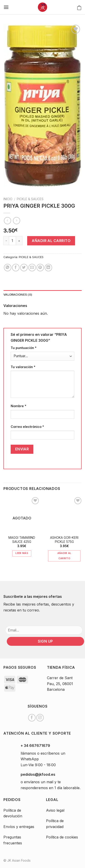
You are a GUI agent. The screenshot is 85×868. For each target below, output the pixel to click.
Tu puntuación (24, 348)
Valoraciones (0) (18, 295)
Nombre (18, 406)
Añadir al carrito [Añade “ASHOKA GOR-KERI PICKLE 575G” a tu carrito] (64, 556)
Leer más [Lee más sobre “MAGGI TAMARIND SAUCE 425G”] (22, 553)
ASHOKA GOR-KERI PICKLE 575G (64, 540)
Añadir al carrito (51, 241)
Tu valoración (23, 367)
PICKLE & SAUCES (30, 199)
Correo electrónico (27, 427)
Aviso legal (55, 810)
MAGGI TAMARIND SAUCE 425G (22, 540)
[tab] (42, 295)
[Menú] (6, 7)
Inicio (8, 199)
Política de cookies (62, 837)
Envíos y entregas (19, 827)
